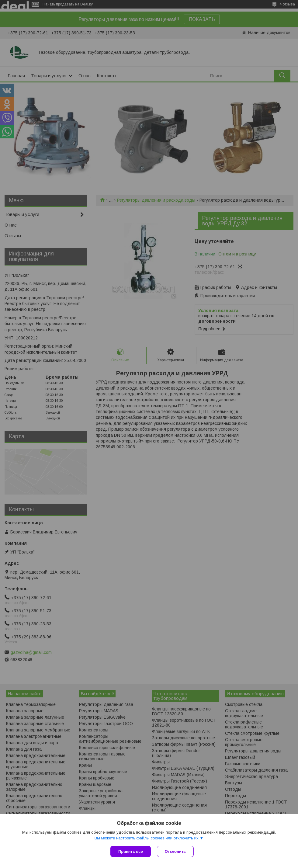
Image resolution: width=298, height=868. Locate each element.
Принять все (131, 851)
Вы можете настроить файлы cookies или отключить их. (147, 838)
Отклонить (175, 851)
